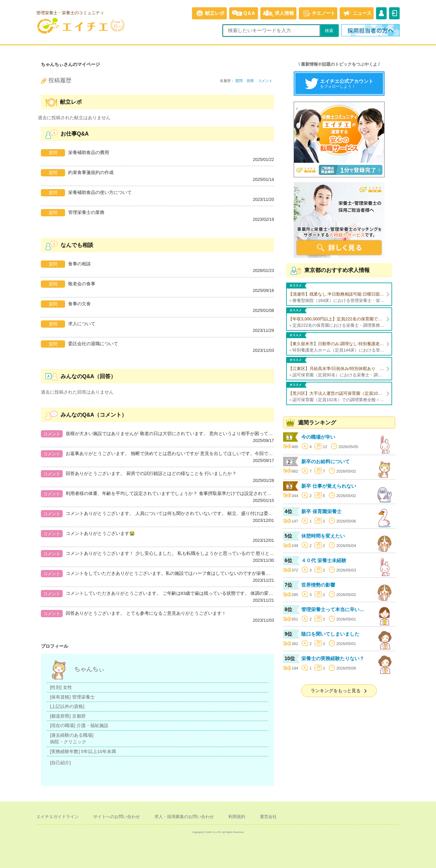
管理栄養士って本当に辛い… (333, 609)
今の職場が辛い (318, 437)
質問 (239, 81)
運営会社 (268, 817)
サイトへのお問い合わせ (117, 817)
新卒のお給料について (325, 462)
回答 (250, 81)
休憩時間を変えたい (323, 536)
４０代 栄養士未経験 (324, 560)
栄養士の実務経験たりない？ (333, 658)
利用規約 (237, 817)
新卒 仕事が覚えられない (329, 486)
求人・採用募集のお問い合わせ (184, 817)
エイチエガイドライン (58, 817)
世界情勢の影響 (318, 585)
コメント (265, 81)
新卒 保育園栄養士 (321, 511)
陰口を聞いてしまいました (330, 634)
